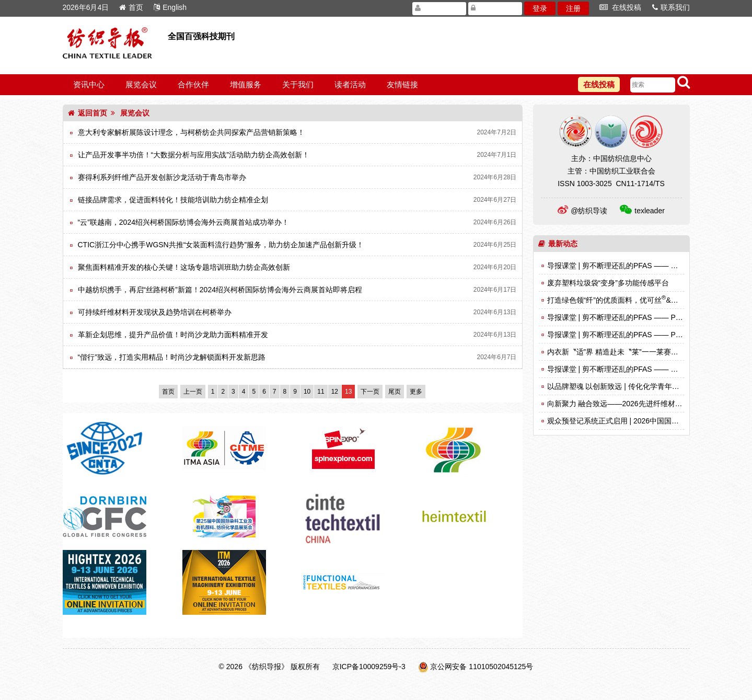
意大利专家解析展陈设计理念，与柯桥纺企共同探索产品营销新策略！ (191, 132)
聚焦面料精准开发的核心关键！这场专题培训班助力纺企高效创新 (184, 267)
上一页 (193, 392)
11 (321, 392)
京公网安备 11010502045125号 (482, 667)
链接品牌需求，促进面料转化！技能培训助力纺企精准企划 (173, 200)
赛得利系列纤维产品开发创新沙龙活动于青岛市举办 (162, 177)
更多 (416, 392)
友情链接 (402, 84)
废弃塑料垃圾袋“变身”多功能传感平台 (608, 283)
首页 (131, 7)
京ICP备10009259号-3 (369, 667)
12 (335, 392)
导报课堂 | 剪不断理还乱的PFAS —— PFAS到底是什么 (637, 335)
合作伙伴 (193, 84)
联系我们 (671, 7)
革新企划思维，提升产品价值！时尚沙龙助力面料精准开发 (173, 335)
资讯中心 (89, 84)
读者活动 (350, 84)
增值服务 (246, 84)
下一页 (370, 392)
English (170, 7)
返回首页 (88, 113)
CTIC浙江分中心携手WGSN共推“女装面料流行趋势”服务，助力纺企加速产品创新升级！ (221, 245)
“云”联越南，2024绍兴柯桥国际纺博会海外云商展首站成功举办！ (183, 222)
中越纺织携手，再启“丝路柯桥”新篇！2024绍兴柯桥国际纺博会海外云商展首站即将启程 (220, 290)
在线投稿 (621, 7)
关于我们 (298, 84)
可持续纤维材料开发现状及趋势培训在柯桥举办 (155, 312)
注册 (573, 8)
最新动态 (558, 244)
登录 (540, 8)
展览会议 (141, 84)
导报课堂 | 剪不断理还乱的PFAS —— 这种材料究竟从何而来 (646, 369)
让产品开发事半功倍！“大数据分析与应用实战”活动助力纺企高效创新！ (194, 155)
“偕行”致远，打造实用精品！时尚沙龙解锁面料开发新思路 (172, 357)
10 (307, 392)
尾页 (395, 392)
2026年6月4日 (86, 7)
